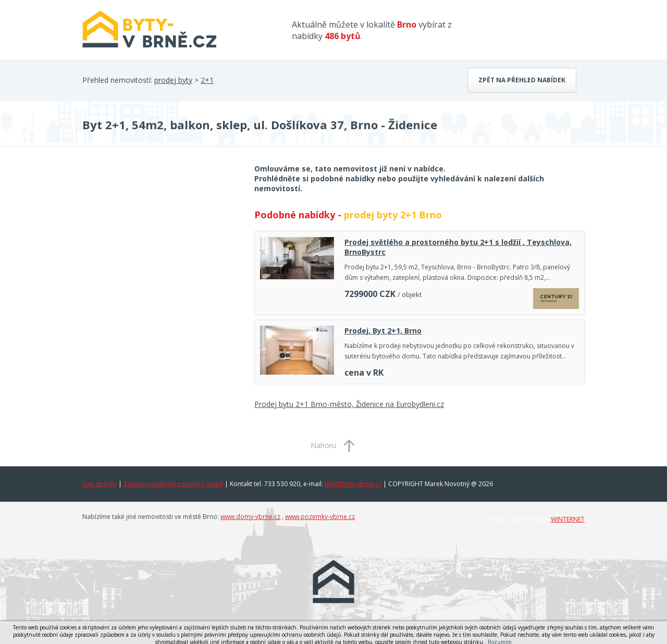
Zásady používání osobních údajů (173, 484)
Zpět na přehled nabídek (522, 80)
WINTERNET (568, 519)
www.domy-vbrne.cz (250, 517)
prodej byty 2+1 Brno (393, 215)
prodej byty (173, 80)
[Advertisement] (160, 247)
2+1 (207, 80)
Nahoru (323, 445)
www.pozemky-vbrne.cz (320, 517)
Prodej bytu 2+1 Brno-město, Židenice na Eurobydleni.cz (349, 404)
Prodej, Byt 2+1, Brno (383, 331)
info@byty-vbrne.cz (353, 484)
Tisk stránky (100, 484)
